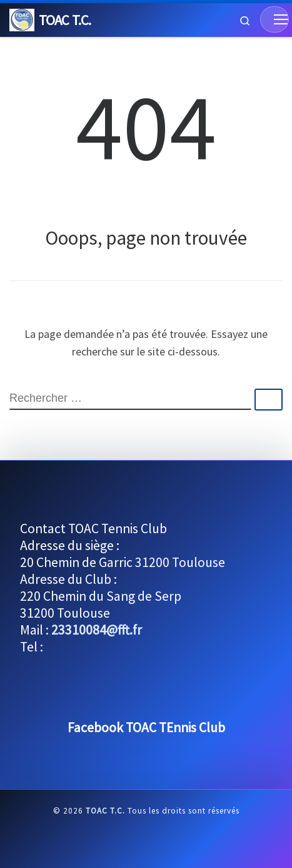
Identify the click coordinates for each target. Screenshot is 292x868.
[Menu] (274, 19)
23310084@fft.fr (97, 630)
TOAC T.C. (105, 811)
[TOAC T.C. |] (22, 18)
